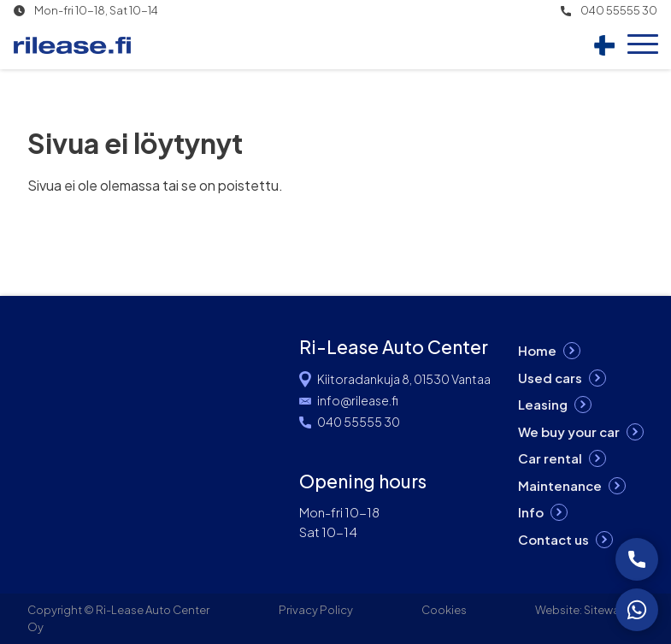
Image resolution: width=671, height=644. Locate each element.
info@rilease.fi (358, 400)
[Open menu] (643, 45)
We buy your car (569, 431)
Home (537, 350)
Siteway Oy (614, 610)
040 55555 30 (619, 11)
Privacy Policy (316, 610)
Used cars (550, 378)
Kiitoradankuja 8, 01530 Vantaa (404, 379)
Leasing (543, 404)
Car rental (550, 458)
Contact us (553, 539)
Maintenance (560, 485)
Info (531, 512)
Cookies (444, 610)
